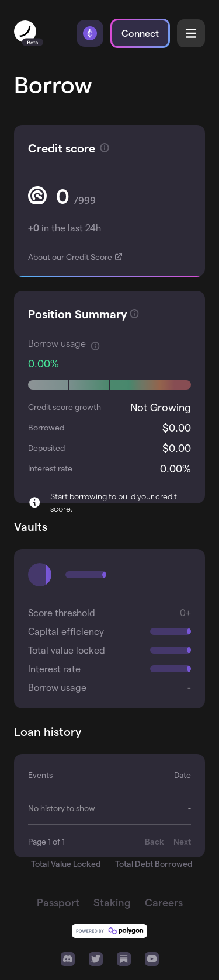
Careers (164, 902)
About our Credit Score (71, 257)
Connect (140, 33)
